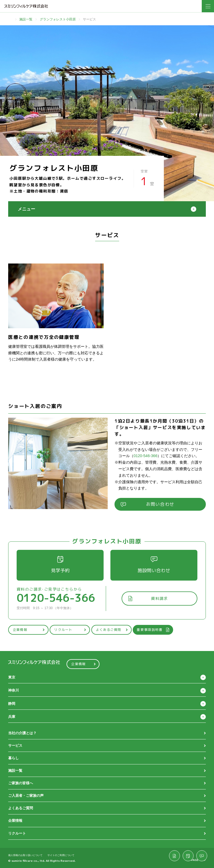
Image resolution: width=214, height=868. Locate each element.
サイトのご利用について (61, 855)
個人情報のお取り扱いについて (25, 855)
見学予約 (60, 565)
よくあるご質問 (112, 630)
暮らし (13, 758)
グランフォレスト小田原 (58, 19)
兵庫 (12, 717)
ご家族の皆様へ (21, 783)
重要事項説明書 (153, 630)
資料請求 (148, 599)
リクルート (70, 630)
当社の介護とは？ (22, 733)
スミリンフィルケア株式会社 (26, 6)
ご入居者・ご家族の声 (26, 796)
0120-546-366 (145, 456)
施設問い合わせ (154, 565)
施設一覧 (26, 19)
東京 (12, 677)
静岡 (12, 704)
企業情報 (29, 630)
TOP (10, 19)
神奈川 (13, 690)
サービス (15, 745)
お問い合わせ (147, 504)
